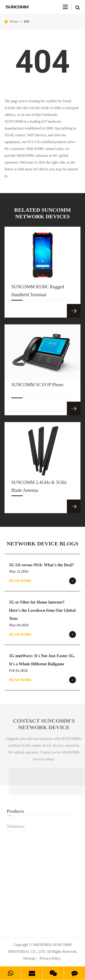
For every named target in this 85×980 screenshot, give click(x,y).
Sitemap (29, 958)
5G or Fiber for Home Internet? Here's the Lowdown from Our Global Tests (42, 610)
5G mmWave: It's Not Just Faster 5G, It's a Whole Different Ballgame (42, 660)
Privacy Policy (50, 958)
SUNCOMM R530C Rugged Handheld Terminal (38, 292)
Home (14, 21)
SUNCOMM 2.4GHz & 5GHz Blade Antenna (39, 488)
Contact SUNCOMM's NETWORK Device (45, 724)
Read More (42, 581)
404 (27, 21)
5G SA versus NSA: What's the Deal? (41, 565)
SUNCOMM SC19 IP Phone (37, 390)
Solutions (42, 827)
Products (42, 812)
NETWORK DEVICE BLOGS (42, 544)
